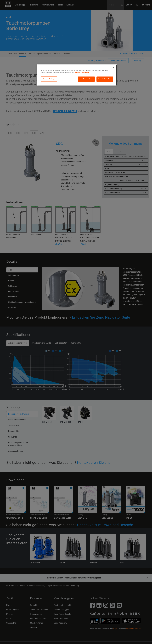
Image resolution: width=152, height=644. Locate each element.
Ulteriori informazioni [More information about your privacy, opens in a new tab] (82, 72)
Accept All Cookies (105, 79)
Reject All (86, 79)
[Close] (113, 67)
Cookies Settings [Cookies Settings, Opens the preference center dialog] (49, 79)
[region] (77, 75)
